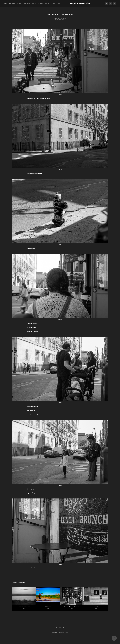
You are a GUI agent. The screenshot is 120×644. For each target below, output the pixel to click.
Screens (41, 3)
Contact (54, 3)
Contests (12, 3)
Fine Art (19, 3)
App (60, 3)
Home (5, 3)
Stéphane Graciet (80, 3)
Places (34, 3)
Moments (27, 3)
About (47, 3)
